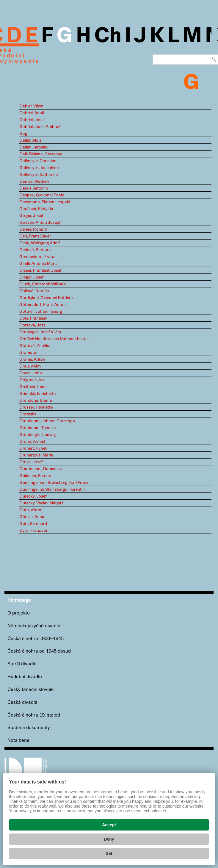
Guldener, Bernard (36, 476)
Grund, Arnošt (32, 442)
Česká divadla (22, 702)
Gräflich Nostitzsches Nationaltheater (54, 339)
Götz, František (33, 318)
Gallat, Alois (30, 140)
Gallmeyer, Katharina (39, 175)
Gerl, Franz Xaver (35, 236)
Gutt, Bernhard (33, 524)
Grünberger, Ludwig (38, 435)
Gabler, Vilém (31, 106)
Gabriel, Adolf (32, 113)
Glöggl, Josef (32, 277)
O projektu (19, 613)
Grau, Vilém (30, 366)
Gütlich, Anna (32, 517)
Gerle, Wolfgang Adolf (40, 243)
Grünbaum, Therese (37, 428)
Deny (109, 839)
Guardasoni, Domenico (41, 469)
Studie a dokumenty (29, 728)
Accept (109, 825)
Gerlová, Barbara (35, 250)
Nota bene (18, 740)
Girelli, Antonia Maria (39, 264)
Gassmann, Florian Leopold (45, 202)
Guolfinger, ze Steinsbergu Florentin (52, 489)
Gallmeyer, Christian (38, 161)
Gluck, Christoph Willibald (43, 284)
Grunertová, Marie (36, 455)
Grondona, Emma (36, 401)
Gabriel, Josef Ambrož (40, 127)
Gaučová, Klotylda (36, 209)
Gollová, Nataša (34, 291)
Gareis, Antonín (34, 188)
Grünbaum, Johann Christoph (47, 421)
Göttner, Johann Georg (41, 312)
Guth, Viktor (30, 510)
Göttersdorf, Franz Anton (43, 305)
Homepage (19, 600)
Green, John (31, 373)
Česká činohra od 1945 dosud (39, 651)
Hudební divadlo (25, 677)
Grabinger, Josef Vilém (40, 332)
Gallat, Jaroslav (34, 147)
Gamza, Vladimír (34, 182)
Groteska (28, 414)
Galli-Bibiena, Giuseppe (41, 154)
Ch (108, 36)
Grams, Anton (32, 359)
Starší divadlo (22, 664)
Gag (23, 134)
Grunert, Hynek (33, 448)
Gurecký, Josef (33, 496)
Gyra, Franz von (34, 531)
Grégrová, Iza (32, 380)
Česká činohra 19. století (34, 715)
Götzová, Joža (33, 325)
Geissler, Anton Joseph (40, 223)
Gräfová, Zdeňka (35, 346)
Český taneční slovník (30, 690)
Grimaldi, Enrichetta (38, 394)
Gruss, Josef (31, 462)
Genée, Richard (33, 229)
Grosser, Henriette (36, 407)
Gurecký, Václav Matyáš (41, 503)
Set (109, 853)
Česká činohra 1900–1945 (36, 639)
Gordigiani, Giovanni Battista (46, 298)
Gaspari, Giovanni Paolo (42, 195)
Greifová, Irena (33, 387)
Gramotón (29, 353)
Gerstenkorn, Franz (37, 257)
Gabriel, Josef (32, 120)
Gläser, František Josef (40, 270)
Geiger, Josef (31, 216)
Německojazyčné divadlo (34, 626)
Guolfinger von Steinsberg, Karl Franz (54, 483)
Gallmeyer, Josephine (39, 168)
